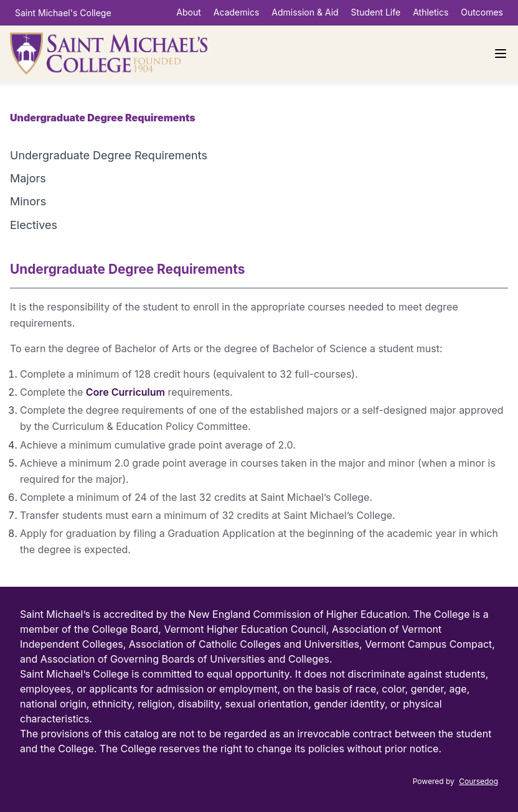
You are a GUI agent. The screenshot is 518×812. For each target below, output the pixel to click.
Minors (28, 201)
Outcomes (482, 12)
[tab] (259, 155)
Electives (34, 225)
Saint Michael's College (63, 13)
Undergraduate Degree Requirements (109, 155)
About (188, 12)
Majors (28, 178)
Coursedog (478, 781)
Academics (236, 12)
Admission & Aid (305, 12)
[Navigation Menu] (501, 54)
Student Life (376, 12)
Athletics (431, 12)
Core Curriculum (125, 392)
